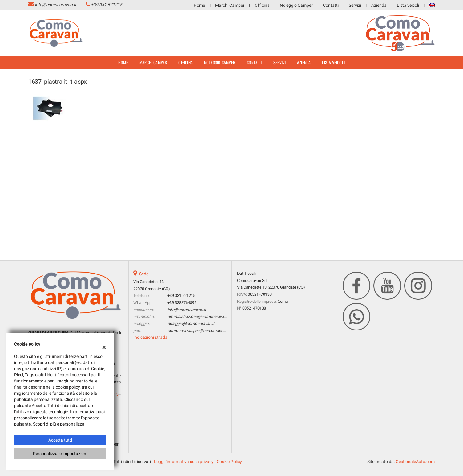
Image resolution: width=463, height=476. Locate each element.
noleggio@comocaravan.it (191, 324)
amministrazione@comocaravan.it (198, 316)
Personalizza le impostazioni (60, 454)
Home (199, 5)
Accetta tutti (60, 440)
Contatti (331, 5)
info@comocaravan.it (56, 5)
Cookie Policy (229, 462)
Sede (144, 274)
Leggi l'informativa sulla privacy (184, 462)
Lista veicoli (408, 5)
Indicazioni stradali (151, 337)
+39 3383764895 (182, 303)
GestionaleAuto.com (415, 462)
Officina (262, 5)
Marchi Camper (230, 5)
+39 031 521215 (107, 5)
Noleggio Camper (296, 5)
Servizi (355, 5)
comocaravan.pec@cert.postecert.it (199, 331)
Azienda (379, 5)
